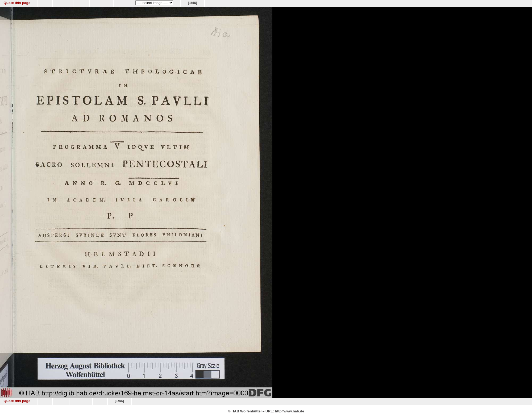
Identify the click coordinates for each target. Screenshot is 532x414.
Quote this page (17, 3)
